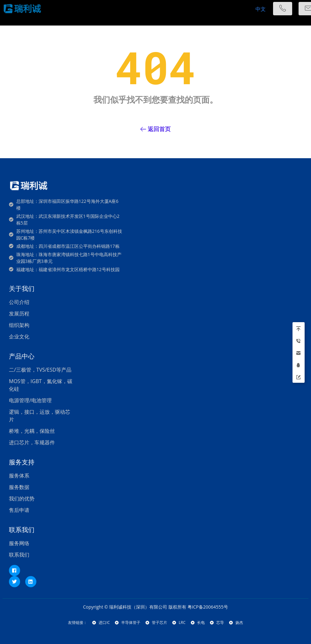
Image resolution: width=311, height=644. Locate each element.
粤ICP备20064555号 (208, 607)
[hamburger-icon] (236, 9)
